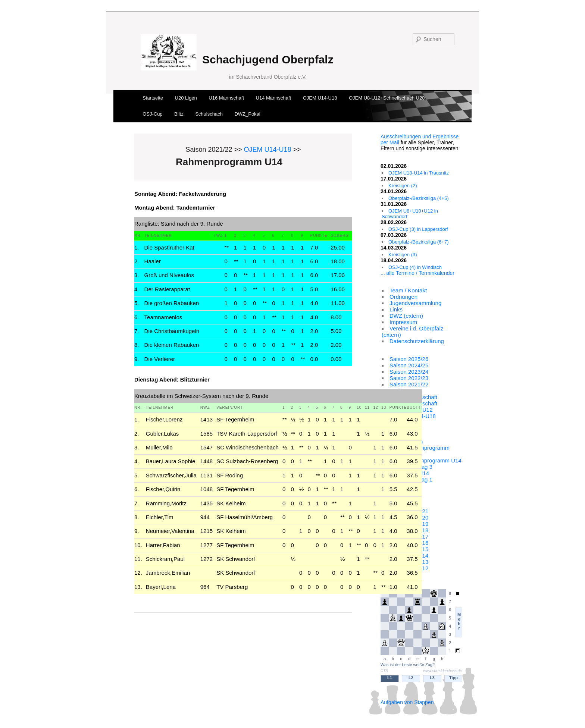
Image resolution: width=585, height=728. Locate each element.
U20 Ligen (186, 98)
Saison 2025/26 (409, 359)
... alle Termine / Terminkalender (417, 273)
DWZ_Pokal (247, 114)
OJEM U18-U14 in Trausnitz (419, 173)
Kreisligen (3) (403, 255)
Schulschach (209, 114)
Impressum (403, 322)
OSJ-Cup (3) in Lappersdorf (418, 229)
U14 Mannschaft (274, 98)
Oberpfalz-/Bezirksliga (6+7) (418, 242)
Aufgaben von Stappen (407, 702)
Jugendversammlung (415, 303)
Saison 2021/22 (409, 384)
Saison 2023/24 (409, 372)
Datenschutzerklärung (417, 341)
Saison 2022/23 (409, 378)
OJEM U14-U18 (320, 98)
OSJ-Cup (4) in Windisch (415, 267)
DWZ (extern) (406, 316)
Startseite (153, 98)
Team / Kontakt (408, 290)
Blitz (179, 114)
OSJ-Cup (152, 114)
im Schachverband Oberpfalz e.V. (268, 77)
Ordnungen (403, 297)
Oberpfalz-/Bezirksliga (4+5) (418, 198)
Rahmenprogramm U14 (432, 460)
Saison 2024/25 (409, 365)
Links (396, 309)
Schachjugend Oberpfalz (268, 59)
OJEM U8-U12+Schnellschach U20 (387, 98)
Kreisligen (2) (403, 186)
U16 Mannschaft (226, 98)
